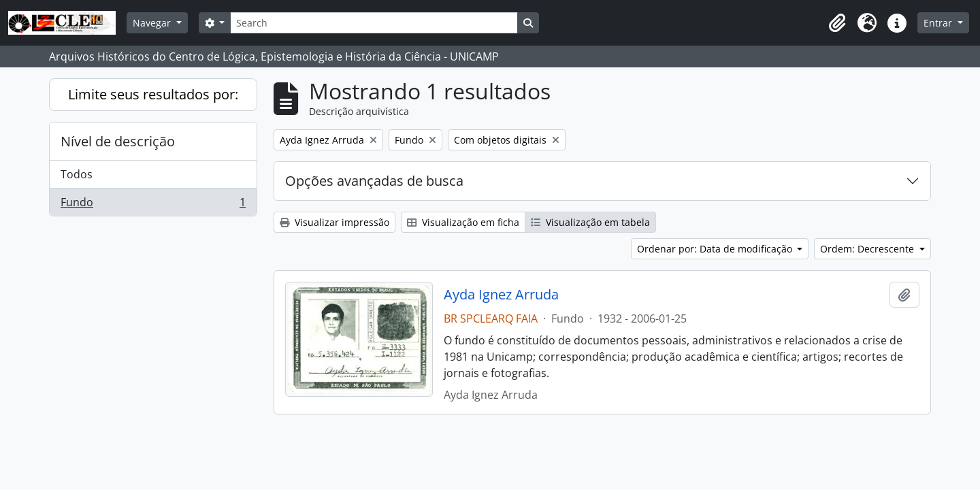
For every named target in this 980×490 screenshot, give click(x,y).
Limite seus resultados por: (153, 94)
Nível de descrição (118, 141)
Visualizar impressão (334, 222)
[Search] (374, 23)
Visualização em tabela (590, 222)
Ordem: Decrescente (868, 249)
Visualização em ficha (463, 222)
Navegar (153, 23)
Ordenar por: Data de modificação (716, 249)
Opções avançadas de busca (374, 181)
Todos (77, 174)
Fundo (153, 205)
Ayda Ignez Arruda (501, 295)
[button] (837, 23)
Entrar (939, 23)
